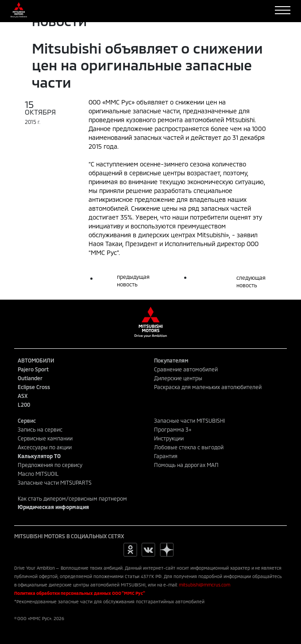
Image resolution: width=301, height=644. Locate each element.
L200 (24, 405)
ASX (23, 396)
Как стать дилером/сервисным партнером (72, 498)
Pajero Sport (33, 369)
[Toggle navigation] (283, 10)
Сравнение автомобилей (186, 369)
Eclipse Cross (34, 387)
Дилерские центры (178, 378)
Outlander (30, 378)
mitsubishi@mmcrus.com (205, 585)
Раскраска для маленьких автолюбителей (208, 387)
